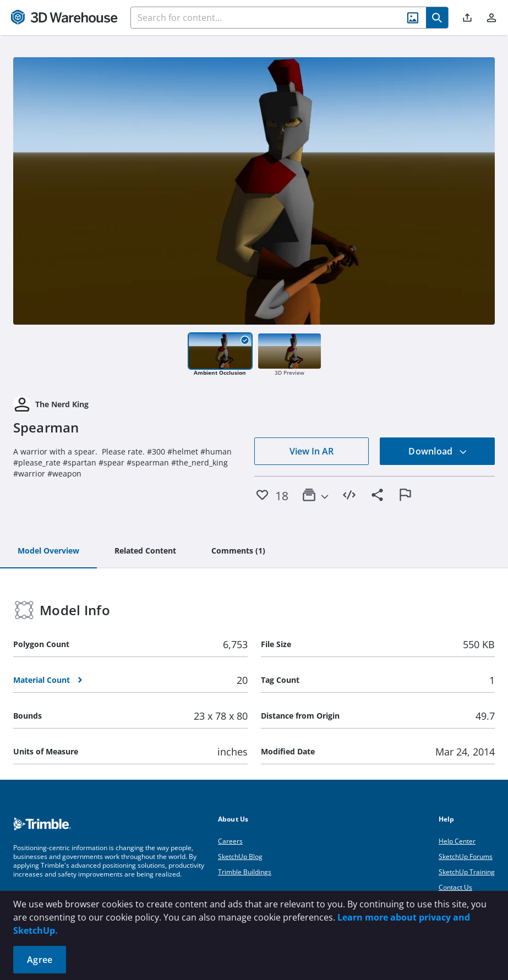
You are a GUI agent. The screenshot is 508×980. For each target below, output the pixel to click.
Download (438, 451)
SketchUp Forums (466, 856)
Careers (230, 841)
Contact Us (455, 887)
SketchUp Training (467, 872)
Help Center (457, 841)
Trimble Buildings (245, 872)
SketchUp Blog (240, 856)
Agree (40, 960)
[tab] (48, 551)
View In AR (312, 451)
